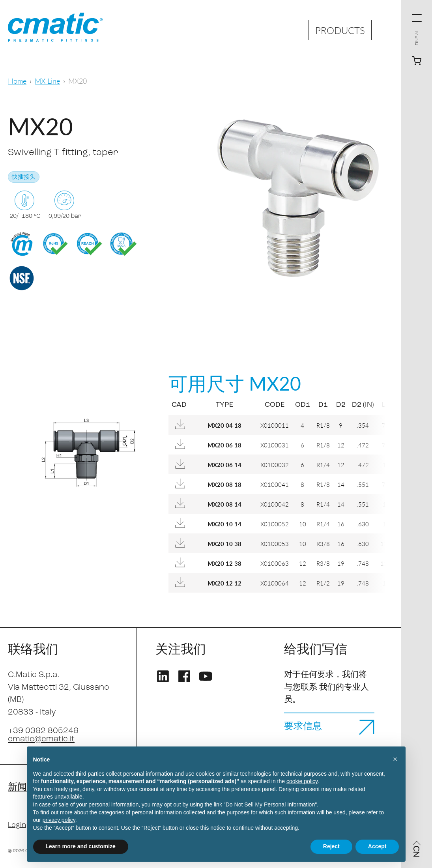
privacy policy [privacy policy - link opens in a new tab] (59, 820)
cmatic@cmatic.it (41, 739)
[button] (395, 759)
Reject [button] (331, 846)
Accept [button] (377, 846)
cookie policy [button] (302, 781)
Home (17, 81)
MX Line (47, 81)
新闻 (17, 788)
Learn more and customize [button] (81, 846)
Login (17, 826)
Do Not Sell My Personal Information (270, 804)
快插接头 (24, 177)
